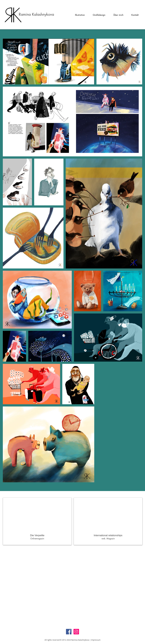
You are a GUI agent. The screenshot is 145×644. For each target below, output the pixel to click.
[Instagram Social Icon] (76, 632)
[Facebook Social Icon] (69, 632)
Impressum (96, 640)
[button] (80, 16)
